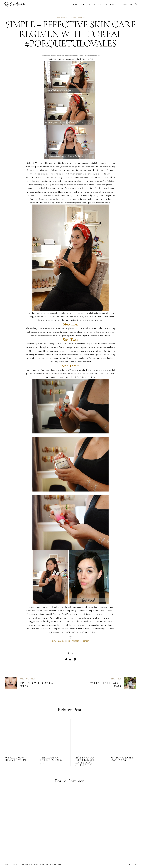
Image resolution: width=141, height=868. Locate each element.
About (101, 4)
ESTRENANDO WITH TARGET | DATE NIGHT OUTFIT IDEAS (85, 761)
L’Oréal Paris (99, 163)
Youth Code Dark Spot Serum (86, 328)
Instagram (103, 629)
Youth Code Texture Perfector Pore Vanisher (58, 370)
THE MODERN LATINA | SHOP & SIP (51, 760)
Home (75, 4)
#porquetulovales (78, 17)
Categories (87, 4)
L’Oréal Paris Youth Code (40, 177)
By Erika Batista (39, 864)
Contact (115, 4)
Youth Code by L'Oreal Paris (80, 632)
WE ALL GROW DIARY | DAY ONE (16, 759)
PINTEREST (85, 641)
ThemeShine (57, 864)
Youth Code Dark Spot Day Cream (52, 344)
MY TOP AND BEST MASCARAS (123, 759)
